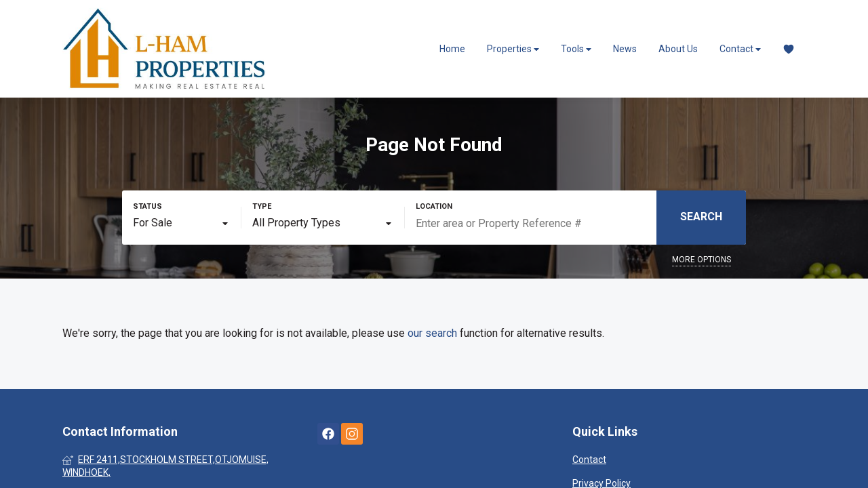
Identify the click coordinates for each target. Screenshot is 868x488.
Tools (576, 49)
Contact (740, 49)
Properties (513, 49)
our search (432, 333)
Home (452, 49)
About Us (678, 49)
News (625, 49)
